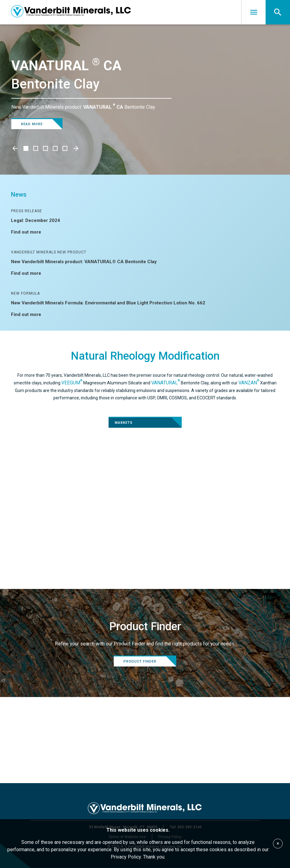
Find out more (30, 232)
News (19, 194)
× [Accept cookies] (278, 843)
